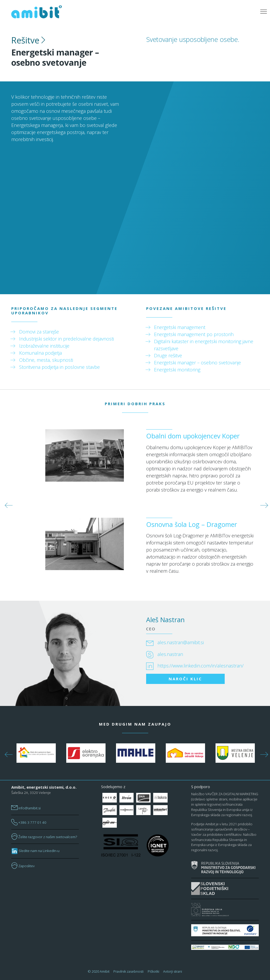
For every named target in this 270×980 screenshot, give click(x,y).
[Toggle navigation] (263, 12)
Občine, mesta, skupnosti (46, 360)
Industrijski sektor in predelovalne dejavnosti (67, 339)
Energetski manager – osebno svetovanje (197, 363)
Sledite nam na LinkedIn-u (35, 851)
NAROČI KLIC (185, 679)
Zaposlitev (23, 866)
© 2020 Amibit (99, 971)
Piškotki (153, 971)
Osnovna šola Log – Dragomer (192, 524)
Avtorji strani (173, 971)
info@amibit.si (26, 808)
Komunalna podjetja (40, 353)
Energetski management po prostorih (194, 334)
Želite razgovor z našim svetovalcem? (44, 837)
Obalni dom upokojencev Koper (193, 436)
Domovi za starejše (39, 332)
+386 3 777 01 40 (29, 822)
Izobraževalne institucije (44, 346)
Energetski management (180, 327)
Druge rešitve (168, 355)
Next (263, 504)
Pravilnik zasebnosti (128, 971)
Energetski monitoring (177, 370)
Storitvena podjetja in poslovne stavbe (59, 367)
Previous (7, 504)
